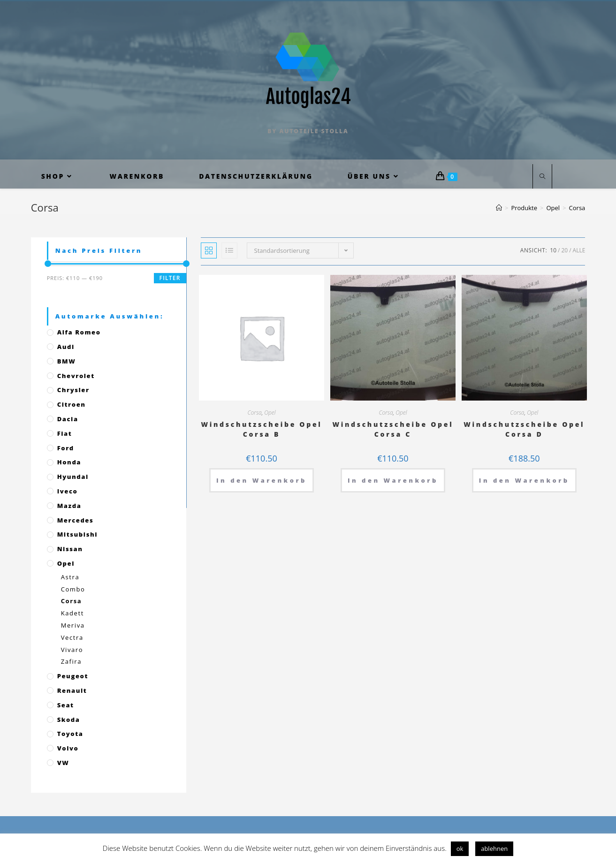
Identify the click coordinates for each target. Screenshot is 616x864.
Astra (70, 577)
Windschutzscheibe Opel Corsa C (393, 429)
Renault (72, 690)
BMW (67, 361)
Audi (66, 347)
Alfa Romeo (79, 332)
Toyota (70, 734)
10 (553, 250)
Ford (66, 448)
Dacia (68, 419)
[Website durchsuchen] (542, 177)
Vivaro (72, 650)
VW (63, 763)
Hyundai (73, 477)
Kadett (72, 613)
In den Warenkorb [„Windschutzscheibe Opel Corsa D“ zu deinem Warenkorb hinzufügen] (524, 480)
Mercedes (76, 520)
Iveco (68, 491)
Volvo (68, 748)
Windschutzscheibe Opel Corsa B (262, 429)
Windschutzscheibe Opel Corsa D (524, 429)
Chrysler (73, 390)
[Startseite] (499, 208)
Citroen (72, 404)
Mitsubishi (77, 534)
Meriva (73, 625)
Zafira (71, 661)
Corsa (254, 413)
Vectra (72, 637)
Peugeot (73, 676)
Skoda (69, 720)
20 (564, 250)
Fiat (65, 433)
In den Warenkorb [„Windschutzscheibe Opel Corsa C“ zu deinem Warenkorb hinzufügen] (393, 480)
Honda (69, 462)
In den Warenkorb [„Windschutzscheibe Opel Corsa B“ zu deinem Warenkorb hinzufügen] (262, 480)
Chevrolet (76, 376)
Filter (170, 278)
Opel (270, 413)
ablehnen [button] (494, 849)
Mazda (69, 506)
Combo (73, 589)
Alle (579, 250)
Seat (66, 705)
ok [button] (460, 849)
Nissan (70, 549)
